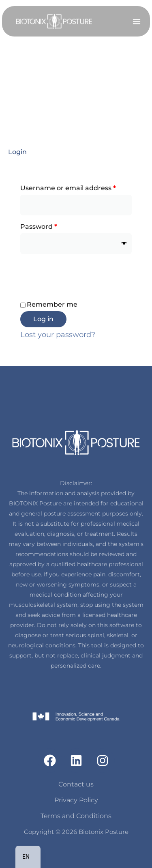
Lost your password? (58, 335)
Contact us (76, 784)
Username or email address (76, 187)
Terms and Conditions (76, 816)
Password (54, 225)
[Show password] (124, 244)
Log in (43, 319)
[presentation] (82, 273)
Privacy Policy (76, 800)
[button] (137, 21)
